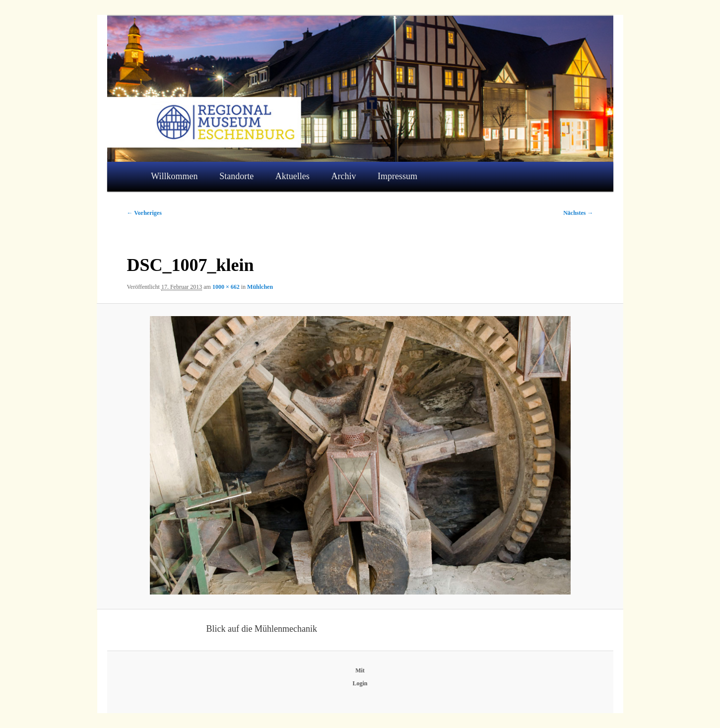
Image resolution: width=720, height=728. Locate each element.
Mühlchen (260, 287)
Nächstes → (578, 213)
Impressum (397, 176)
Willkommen (174, 176)
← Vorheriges (144, 213)
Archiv (343, 176)
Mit (360, 670)
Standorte (236, 176)
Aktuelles (293, 176)
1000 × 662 (226, 287)
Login (360, 683)
